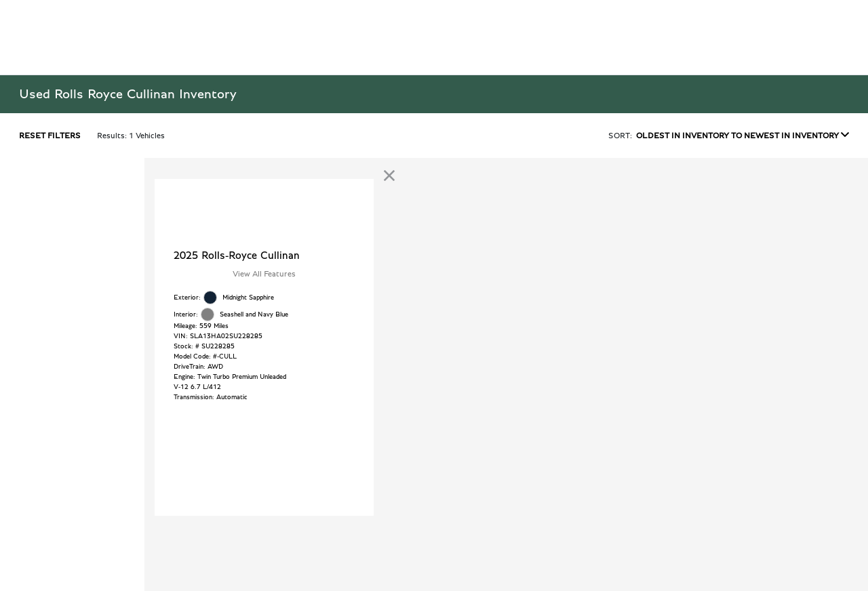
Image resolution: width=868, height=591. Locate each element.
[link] (389, 176)
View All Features (264, 274)
